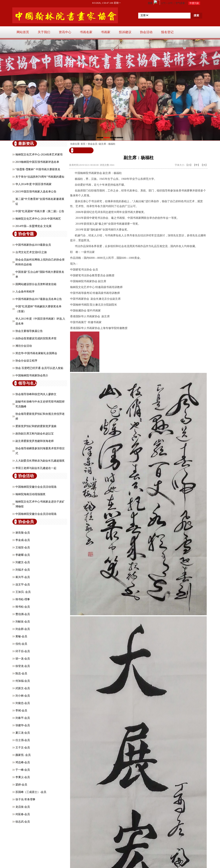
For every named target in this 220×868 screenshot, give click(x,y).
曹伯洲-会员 (23, 614)
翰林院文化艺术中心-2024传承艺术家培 (39, 155)
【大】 (204, 165)
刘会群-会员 (23, 629)
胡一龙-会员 (23, 659)
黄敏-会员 (21, 636)
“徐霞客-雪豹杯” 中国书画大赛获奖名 (38, 169)
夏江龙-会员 (23, 733)
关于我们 (44, 32)
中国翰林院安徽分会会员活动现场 (36, 487)
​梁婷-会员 (21, 785)
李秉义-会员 (23, 777)
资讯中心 (65, 32)
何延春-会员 (23, 814)
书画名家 (86, 32)
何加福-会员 (23, 681)
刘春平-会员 (23, 718)
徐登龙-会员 (23, 666)
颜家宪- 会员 (23, 755)
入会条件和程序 (25, 292)
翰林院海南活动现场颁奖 (30, 494)
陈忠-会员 (21, 673)
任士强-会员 (23, 740)
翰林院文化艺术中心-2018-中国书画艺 (38, 219)
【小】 (189, 165)
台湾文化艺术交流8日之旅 (31, 252)
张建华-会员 (23, 725)
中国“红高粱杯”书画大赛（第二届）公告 (40, 211)
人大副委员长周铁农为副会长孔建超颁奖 (40, 461)
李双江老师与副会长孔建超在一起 (36, 468)
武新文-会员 (23, 688)
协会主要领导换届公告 (29, 331)
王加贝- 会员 (23, 592)
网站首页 (23, 32)
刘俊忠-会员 (23, 703)
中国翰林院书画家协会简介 (32, 375)
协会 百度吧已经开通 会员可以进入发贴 (39, 368)
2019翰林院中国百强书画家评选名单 (37, 162)
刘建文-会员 (23, 562)
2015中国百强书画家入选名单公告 (36, 192)
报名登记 (167, 32)
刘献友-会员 (23, 622)
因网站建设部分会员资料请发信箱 (36, 284)
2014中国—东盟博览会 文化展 (34, 226)
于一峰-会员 (23, 770)
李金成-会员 (23, 540)
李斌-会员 (21, 711)
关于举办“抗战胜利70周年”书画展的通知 (40, 177)
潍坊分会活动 (24, 346)
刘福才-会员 (23, 570)
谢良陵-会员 (23, 533)
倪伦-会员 (21, 644)
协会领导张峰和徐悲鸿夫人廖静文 (36, 394)
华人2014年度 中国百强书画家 (34, 184)
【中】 (197, 165)
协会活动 (146, 32)
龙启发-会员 (23, 807)
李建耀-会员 (23, 555)
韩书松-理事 (23, 599)
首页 (83, 144)
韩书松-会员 (23, 607)
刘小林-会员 (23, 696)
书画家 (106, 32)
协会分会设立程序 (26, 361)
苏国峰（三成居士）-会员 (31, 792)
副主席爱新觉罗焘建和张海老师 (35, 441)
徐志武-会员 (23, 822)
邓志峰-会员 (23, 762)
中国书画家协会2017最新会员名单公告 (39, 299)
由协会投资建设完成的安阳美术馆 (36, 338)
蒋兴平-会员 (23, 577)
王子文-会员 (23, 748)
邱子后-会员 (23, 651)
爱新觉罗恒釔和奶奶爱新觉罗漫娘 (36, 426)
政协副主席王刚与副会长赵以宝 (35, 434)
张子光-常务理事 (25, 799)
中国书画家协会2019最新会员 (33, 245)
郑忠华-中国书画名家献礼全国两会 (36, 353)
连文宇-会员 (23, 585)
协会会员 (93, 144)
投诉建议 (125, 32)
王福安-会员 (23, 547)
